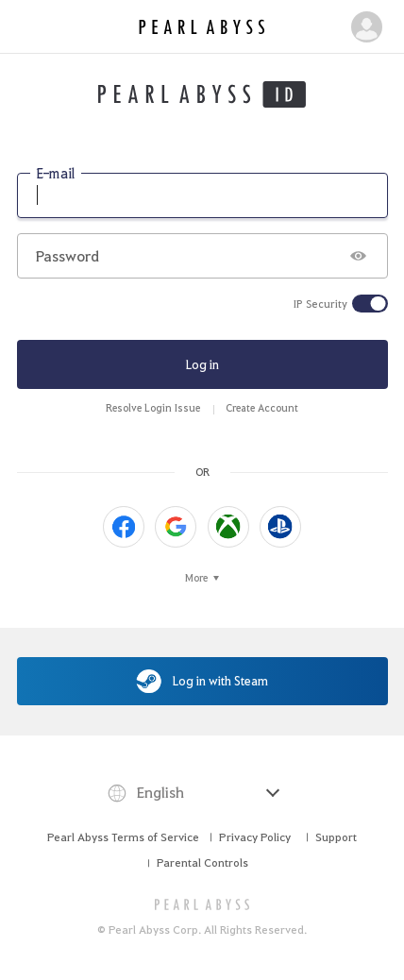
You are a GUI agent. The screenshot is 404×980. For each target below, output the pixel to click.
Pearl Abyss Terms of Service (123, 836)
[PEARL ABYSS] (202, 904)
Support (336, 836)
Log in (202, 364)
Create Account (262, 407)
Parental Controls (202, 862)
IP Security (320, 304)
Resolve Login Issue (153, 407)
